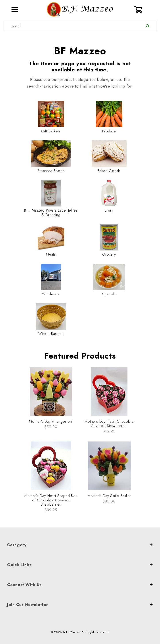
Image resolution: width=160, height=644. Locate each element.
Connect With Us (80, 585)
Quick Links (80, 565)
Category (80, 545)
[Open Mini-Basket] (145, 10)
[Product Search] (71, 26)
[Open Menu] (15, 10)
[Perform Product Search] (148, 26)
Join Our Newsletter (80, 605)
